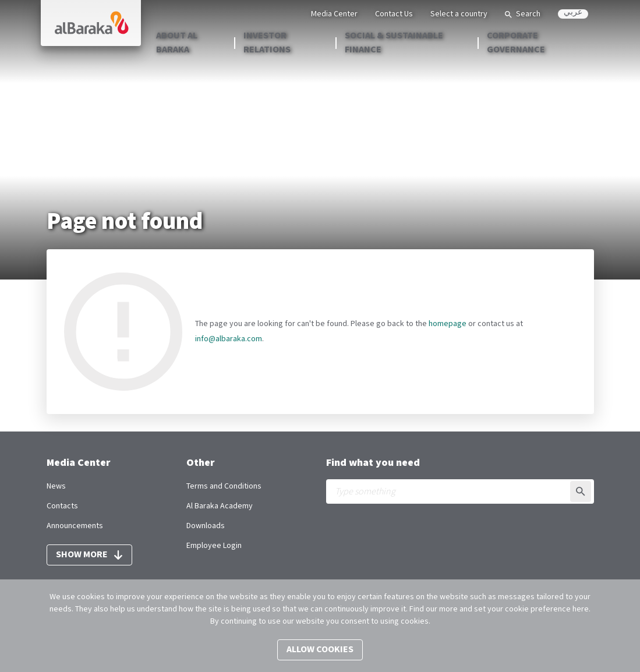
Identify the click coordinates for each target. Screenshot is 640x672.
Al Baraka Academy (220, 506)
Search (523, 14)
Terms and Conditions (224, 486)
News (56, 486)
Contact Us (394, 14)
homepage (448, 324)
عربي (573, 13)
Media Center (334, 14)
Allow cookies (320, 650)
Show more (89, 555)
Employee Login (214, 546)
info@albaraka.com (229, 339)
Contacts (62, 506)
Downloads (206, 526)
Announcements (75, 526)
